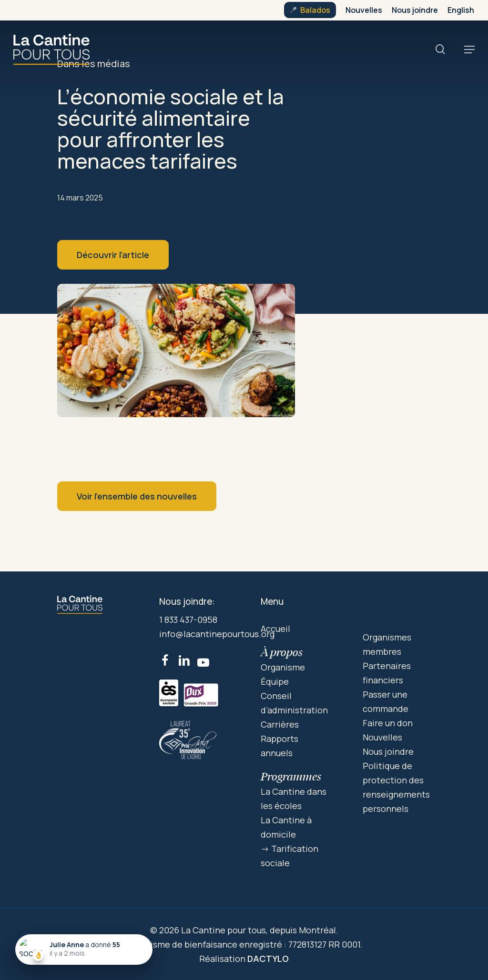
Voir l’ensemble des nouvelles (137, 496)
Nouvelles (382, 737)
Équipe (275, 681)
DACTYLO (268, 959)
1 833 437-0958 (188, 620)
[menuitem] (461, 10)
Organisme (283, 667)
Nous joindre (388, 751)
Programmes (291, 776)
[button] (469, 50)
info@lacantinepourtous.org (217, 634)
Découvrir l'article (113, 255)
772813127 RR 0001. (325, 944)
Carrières (280, 724)
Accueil (275, 629)
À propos (282, 652)
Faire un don (388, 723)
